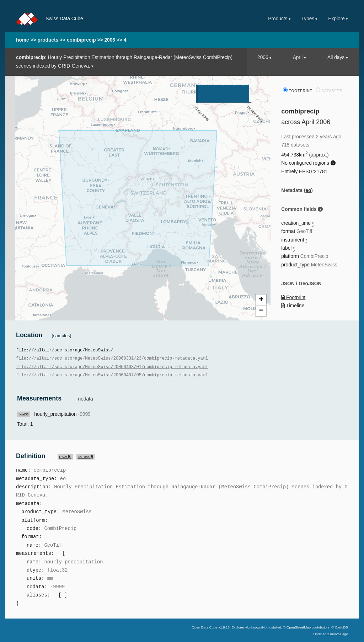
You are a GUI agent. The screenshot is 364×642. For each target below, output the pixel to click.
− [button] (261, 311)
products (48, 40)
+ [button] (261, 300)
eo (308, 190)
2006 (110, 40)
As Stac (85, 456)
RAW (65, 456)
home (23, 40)
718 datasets (295, 145)
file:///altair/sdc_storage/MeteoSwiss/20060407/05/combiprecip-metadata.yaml (112, 375)
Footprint (298, 91)
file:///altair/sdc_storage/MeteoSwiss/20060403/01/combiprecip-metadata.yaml (112, 367)
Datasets (329, 91)
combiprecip (81, 40)
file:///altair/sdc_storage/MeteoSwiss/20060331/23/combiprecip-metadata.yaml (112, 358)
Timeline (293, 306)
